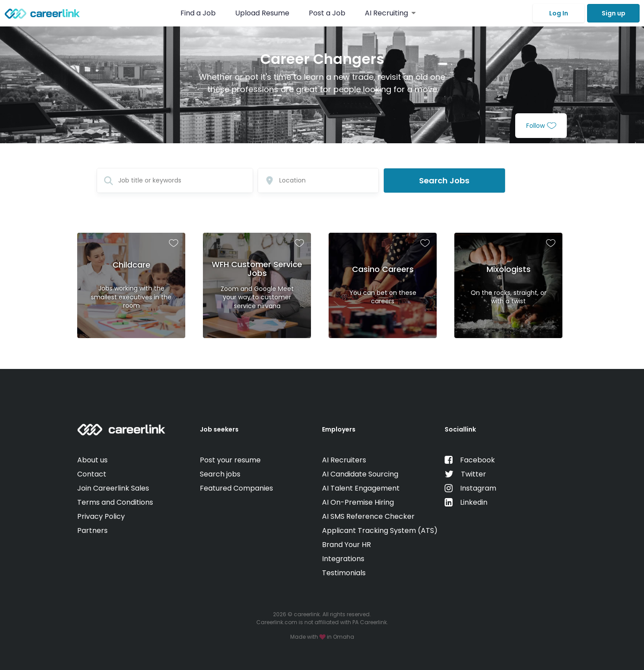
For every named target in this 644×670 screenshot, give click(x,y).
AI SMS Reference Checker (368, 516)
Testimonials (344, 573)
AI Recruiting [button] (390, 13)
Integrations (343, 559)
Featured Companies (236, 488)
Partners (92, 530)
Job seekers (219, 429)
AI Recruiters (344, 460)
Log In (559, 13)
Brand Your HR (346, 545)
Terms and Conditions (115, 502)
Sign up (614, 13)
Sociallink (460, 429)
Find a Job (199, 13)
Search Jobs (444, 181)
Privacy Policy (101, 516)
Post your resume (230, 460)
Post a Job (328, 13)
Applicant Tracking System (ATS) (380, 530)
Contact (92, 474)
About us (92, 460)
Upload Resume (262, 13)
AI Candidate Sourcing (360, 474)
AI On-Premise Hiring (358, 502)
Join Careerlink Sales (113, 488)
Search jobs (220, 474)
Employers (339, 429)
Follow (541, 126)
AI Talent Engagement (361, 488)
